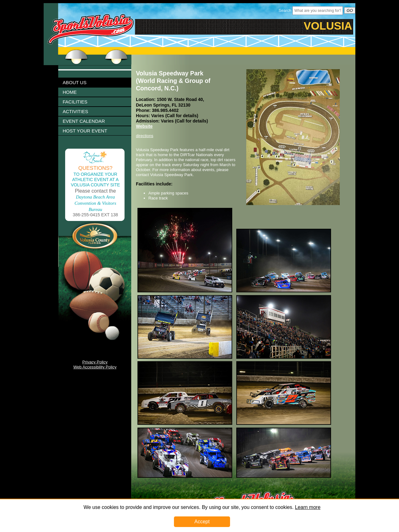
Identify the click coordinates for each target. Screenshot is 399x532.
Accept (202, 522)
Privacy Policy (95, 362)
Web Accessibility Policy (95, 367)
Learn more (308, 507)
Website (144, 126)
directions (145, 136)
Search (285, 10)
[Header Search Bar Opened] (318, 11)
